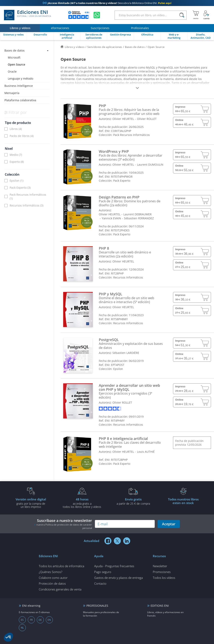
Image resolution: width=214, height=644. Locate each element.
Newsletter (160, 566)
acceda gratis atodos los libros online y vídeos (82, 503)
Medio (16, 155)
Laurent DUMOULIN (150, 165)
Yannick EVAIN (111, 218)
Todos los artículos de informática (61, 566)
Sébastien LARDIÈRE (126, 353)
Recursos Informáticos (26, 205)
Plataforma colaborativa (20, 100)
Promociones (162, 572)
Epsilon (16, 181)
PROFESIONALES (97, 606)
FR (31, 620)
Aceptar (169, 524)
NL (22, 628)
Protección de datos (52, 583)
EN (49, 620)
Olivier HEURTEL (123, 119)
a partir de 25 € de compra (133, 501)
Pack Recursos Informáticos (28, 196)
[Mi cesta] (196, 15)
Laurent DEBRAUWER (137, 214)
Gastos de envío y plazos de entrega (118, 578)
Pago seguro (103, 572)
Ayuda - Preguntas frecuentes (114, 566)
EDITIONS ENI (160, 606)
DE (40, 620)
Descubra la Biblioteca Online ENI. (107, 3)
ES (22, 620)
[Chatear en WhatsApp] (97, 15)
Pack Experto (20, 188)
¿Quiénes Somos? (50, 572)
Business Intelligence (19, 86)
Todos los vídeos (164, 578)
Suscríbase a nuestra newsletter (63, 524)
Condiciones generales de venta (60, 589)
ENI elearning (31, 606)
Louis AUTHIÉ (146, 452)
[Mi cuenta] (206, 15)
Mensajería (12, 93)
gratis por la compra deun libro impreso (31, 503)
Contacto (100, 583)
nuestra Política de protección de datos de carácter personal (64, 526)
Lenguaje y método (20, 78)
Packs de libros (22, 136)
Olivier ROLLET (147, 119)
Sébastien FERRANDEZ (139, 218)
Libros (16, 129)
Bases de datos (14, 50)
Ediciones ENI (27, 15)
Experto (17, 162)
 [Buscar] (182, 15)
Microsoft (14, 57)
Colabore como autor (53, 578)
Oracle (12, 71)
